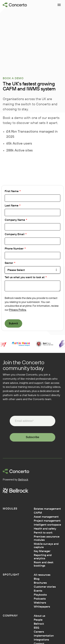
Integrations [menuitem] (41, 640)
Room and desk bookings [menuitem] (44, 564)
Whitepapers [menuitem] (42, 607)
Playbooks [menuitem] (40, 595)
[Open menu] (59, 5)
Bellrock (23, 479)
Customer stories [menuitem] (45, 587)
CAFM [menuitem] (38, 513)
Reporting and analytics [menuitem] (43, 557)
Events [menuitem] (38, 591)
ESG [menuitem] (36, 628)
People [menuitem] (38, 620)
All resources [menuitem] (42, 575)
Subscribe (32, 437)
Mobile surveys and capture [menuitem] (46, 545)
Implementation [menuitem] (44, 636)
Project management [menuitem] (47, 521)
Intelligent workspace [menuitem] (47, 525)
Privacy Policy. (18, 310)
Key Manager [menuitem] (42, 551)
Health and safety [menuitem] (45, 529)
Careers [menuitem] (39, 632)
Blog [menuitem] (37, 579)
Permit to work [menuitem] (43, 533)
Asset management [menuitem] (46, 517)
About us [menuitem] (40, 616)
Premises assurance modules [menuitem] (47, 538)
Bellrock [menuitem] (39, 624)
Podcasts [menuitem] (40, 599)
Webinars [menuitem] (40, 603)
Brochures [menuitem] (40, 583)
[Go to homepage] (15, 5)
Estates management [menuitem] (47, 509)
